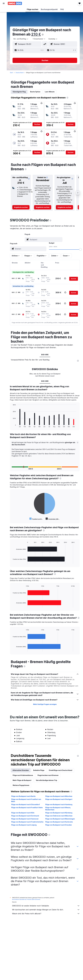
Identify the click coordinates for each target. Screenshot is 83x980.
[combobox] (54, 39)
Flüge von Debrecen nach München (59, 827)
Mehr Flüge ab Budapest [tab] (23, 791)
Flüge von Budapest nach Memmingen (60, 830)
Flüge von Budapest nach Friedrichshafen (28, 833)
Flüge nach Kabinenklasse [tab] (24, 786)
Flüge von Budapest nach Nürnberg (59, 824)
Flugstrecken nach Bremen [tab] (49, 786)
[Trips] (4, 34)
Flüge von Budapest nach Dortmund (26, 827)
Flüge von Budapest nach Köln (24, 824)
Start (12, 73)
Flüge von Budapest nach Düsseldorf (26, 815)
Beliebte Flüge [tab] (40, 781)
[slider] (80, 249)
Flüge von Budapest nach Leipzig (25, 836)
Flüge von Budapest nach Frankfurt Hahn (28, 818)
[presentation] (43, 35)
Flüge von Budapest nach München (59, 807)
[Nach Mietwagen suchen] (4, 19)
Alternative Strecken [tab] (21, 781)
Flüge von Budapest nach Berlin (24, 807)
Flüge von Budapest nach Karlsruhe (59, 833)
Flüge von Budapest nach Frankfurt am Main (27, 811)
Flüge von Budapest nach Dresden (59, 836)
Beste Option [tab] (36, 92)
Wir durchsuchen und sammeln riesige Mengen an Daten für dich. (46, 921)
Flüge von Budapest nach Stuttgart (59, 810)
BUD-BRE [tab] (45, 356)
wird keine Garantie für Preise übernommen (27, 910)
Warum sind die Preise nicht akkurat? (46, 925)
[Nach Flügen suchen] (4, 10)
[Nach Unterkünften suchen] (4, 15)
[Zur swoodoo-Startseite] (15, 3)
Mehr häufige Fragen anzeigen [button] (45, 711)
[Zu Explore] (4, 28)
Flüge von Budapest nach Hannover (26, 830)
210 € (37, 34)
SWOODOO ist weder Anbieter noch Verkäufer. (46, 917)
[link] (21, 207)
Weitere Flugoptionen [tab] (22, 796)
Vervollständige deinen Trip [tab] (47, 791)
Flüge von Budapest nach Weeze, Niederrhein (58, 820)
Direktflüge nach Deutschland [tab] (61, 781)
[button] (4, 3)
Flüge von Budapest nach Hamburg (59, 815)
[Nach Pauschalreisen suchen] (4, 24)
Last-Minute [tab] (50, 92)
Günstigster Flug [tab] (20, 92)
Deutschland (20, 73)
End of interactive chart (12, 429)
